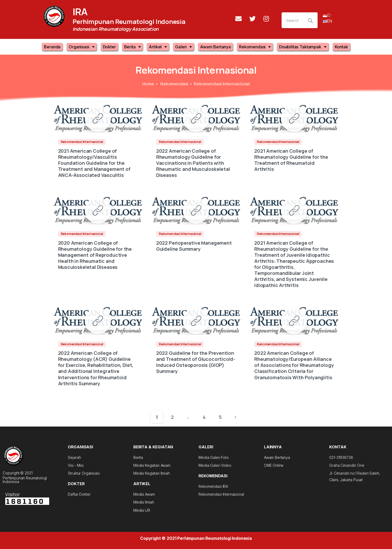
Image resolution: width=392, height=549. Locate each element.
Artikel (158, 47)
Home (148, 84)
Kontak (341, 47)
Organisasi (82, 47)
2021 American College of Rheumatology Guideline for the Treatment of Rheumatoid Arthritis (291, 160)
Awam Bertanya (215, 47)
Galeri (184, 47)
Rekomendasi (255, 47)
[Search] (292, 20)
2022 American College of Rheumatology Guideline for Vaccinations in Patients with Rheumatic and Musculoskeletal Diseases (193, 163)
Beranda (52, 47)
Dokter (109, 47)
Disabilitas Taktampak (303, 47)
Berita (133, 47)
